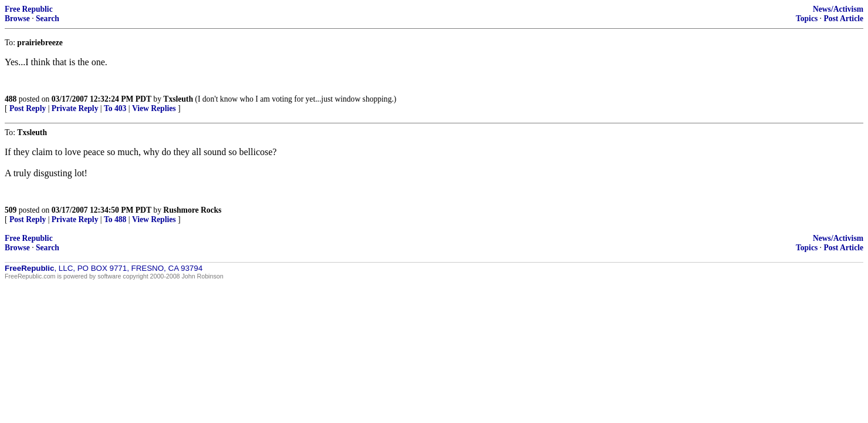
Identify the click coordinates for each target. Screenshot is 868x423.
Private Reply (75, 108)
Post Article (843, 19)
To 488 (115, 219)
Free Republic (29, 9)
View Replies (154, 108)
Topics (807, 19)
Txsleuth (178, 99)
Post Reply (28, 108)
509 (11, 210)
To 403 (115, 108)
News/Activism (838, 9)
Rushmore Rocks (192, 210)
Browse (17, 19)
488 (11, 99)
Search (48, 19)
